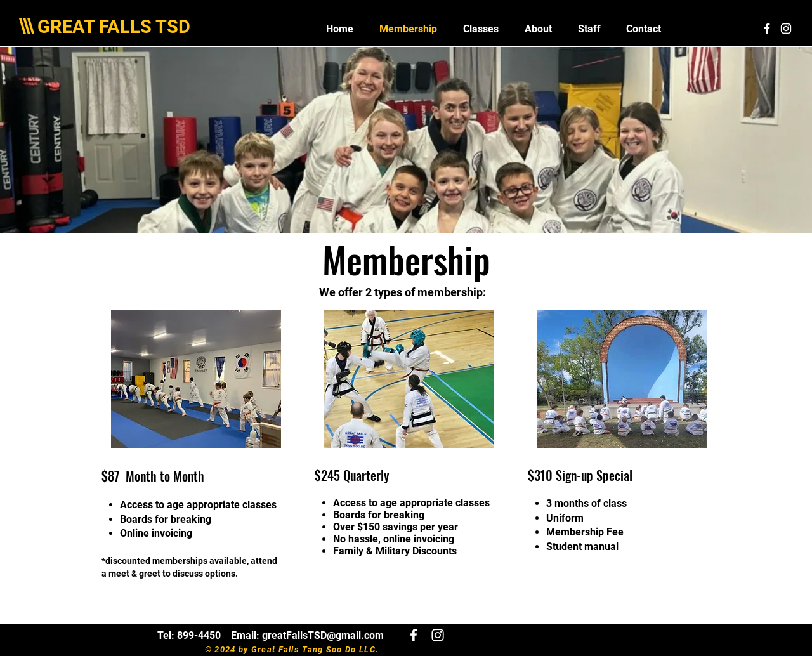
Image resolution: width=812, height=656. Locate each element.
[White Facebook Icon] (767, 29)
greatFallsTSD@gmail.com (323, 635)
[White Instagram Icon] (786, 29)
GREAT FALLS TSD (114, 27)
